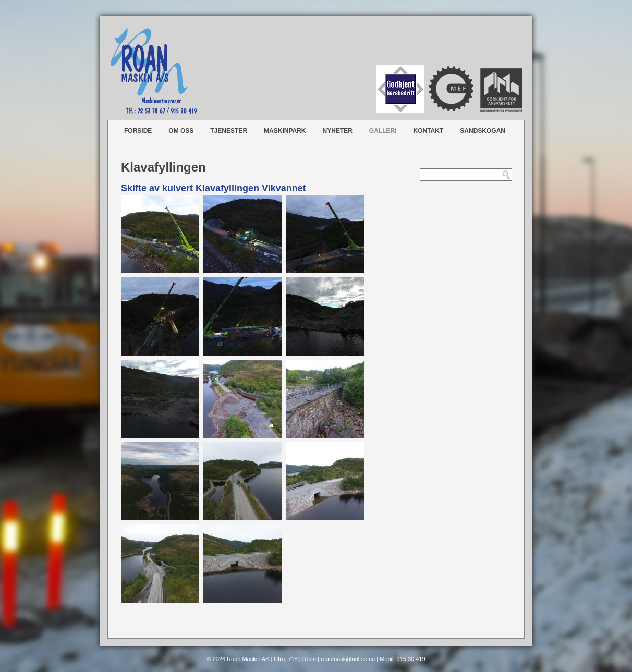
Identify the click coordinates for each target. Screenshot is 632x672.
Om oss (181, 131)
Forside (138, 131)
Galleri (383, 131)
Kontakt (429, 131)
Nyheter (338, 131)
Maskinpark (285, 131)
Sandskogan (483, 131)
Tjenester (229, 131)
